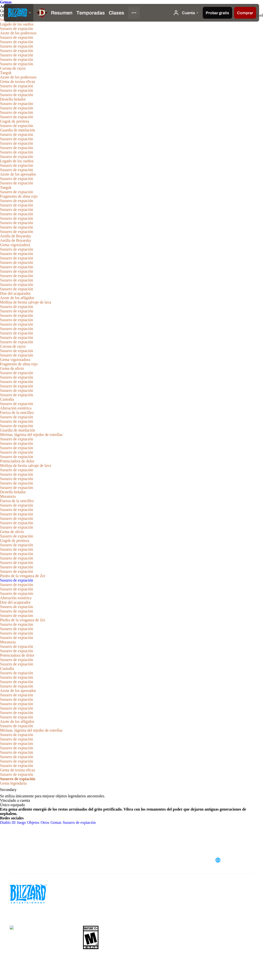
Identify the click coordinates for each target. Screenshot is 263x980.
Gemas (6, 2)
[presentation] (19, 13)
